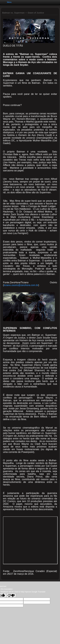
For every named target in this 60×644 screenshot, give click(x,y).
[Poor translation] (11, 595)
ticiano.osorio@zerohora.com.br (21, 285)
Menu (9, 2)
